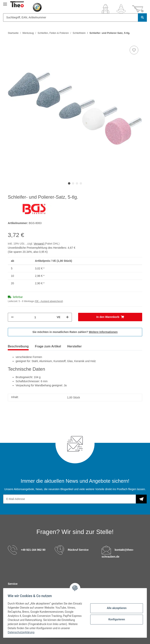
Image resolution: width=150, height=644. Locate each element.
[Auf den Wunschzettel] (134, 50)
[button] (105, 9)
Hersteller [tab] (74, 346)
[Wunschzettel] (121, 9)
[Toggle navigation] (5, 2)
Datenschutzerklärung (33, 632)
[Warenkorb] (138, 9)
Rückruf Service (78, 550)
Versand (39, 244)
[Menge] (35, 317)
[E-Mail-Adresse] (70, 499)
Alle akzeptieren (115, 608)
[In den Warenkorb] (110, 317)
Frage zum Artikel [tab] (48, 346)
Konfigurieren (115, 619)
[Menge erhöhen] (67, 317)
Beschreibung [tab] (18, 346)
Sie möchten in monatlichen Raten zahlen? (75, 332)
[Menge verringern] (12, 317)
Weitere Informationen (103, 332)
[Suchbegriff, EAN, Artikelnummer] (71, 17)
